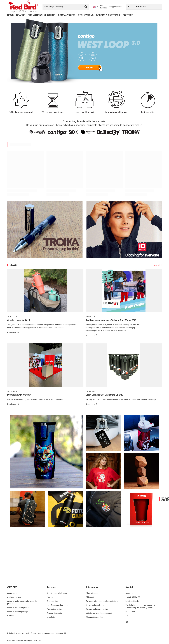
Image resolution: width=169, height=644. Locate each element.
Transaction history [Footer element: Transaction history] (55, 609)
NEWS (10, 15)
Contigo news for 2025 (19, 320)
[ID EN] (124, 230)
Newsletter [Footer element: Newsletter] (51, 617)
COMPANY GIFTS (67, 15)
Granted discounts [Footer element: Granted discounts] (54, 613)
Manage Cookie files (94, 617)
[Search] (86, 7)
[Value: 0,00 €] (144, 7)
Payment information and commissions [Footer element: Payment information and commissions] (102, 601)
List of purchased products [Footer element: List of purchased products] (58, 605)
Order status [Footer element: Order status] (12, 593)
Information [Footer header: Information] (93, 587)
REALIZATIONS (86, 15)
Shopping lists (115, 7)
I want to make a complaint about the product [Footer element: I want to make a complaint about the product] (22, 602)
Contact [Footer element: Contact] (10, 616)
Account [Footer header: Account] (51, 587)
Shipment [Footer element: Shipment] (90, 597)
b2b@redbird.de (14, 633)
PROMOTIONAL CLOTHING (42, 15)
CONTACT (128, 15)
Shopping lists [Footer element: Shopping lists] (52, 601)
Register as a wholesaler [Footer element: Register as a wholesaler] (57, 593)
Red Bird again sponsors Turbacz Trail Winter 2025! (111, 320)
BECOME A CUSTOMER (108, 15)
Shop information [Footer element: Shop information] (93, 593)
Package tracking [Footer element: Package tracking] (14, 597)
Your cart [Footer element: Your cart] (50, 597)
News (13, 265)
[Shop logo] (23, 7)
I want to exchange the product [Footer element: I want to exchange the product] (20, 612)
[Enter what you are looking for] (66, 7)
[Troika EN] (45, 230)
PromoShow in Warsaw (19, 395)
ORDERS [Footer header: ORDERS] (12, 587)
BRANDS (21, 15)
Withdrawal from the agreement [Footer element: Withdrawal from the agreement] (99, 613)
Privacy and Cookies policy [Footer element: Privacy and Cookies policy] (97, 609)
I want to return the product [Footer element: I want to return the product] (18, 608)
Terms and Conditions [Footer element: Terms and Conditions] (95, 605)
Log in (103, 5)
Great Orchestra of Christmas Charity (104, 395)
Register (104, 8)
